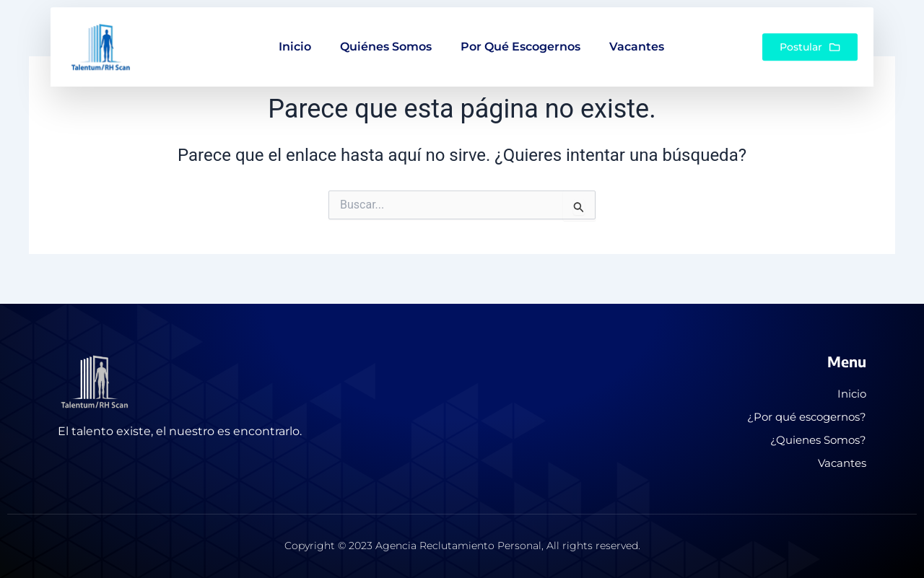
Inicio (295, 34)
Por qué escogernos (520, 34)
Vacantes (637, 34)
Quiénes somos (386, 34)
